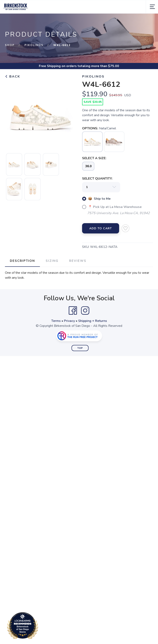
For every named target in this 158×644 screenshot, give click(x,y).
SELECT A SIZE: (94, 158)
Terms (56, 321)
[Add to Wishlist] (125, 228)
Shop (10, 45)
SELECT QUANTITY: (97, 179)
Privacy (69, 321)
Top (80, 348)
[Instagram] (85, 311)
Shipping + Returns (93, 321)
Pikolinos (34, 45)
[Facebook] (73, 311)
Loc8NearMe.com (41, 626)
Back (13, 77)
